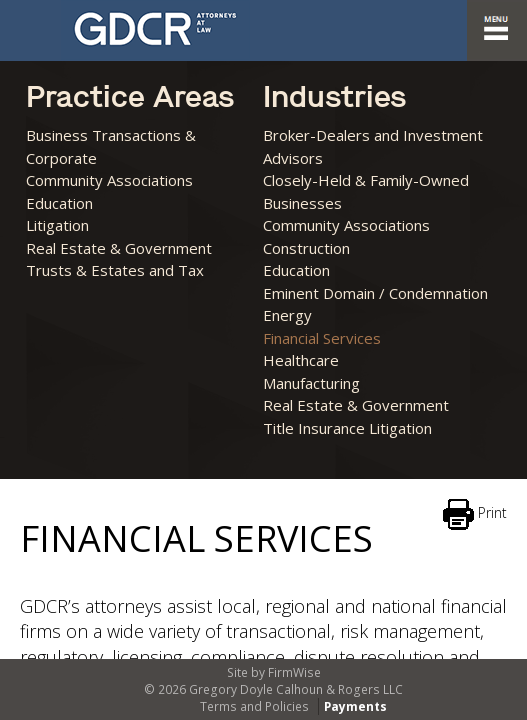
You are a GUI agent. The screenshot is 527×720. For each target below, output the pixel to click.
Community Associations (109, 180)
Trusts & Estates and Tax (115, 270)
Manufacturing (311, 383)
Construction (306, 248)
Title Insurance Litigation (347, 428)
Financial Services (322, 338)
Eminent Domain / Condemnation (375, 293)
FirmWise (294, 672)
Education (59, 203)
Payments (354, 706)
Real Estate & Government (119, 248)
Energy (287, 315)
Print (475, 514)
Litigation (57, 225)
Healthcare (301, 360)
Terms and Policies (254, 706)
